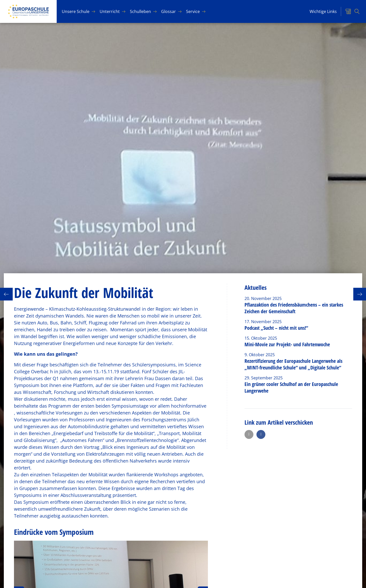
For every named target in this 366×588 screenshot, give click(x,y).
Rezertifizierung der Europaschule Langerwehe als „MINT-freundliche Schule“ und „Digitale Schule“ (293, 364)
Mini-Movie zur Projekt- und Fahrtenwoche (287, 344)
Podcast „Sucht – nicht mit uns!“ (276, 328)
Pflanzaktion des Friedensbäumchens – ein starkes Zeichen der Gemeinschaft (294, 308)
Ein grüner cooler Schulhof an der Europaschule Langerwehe (291, 387)
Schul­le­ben (140, 11)
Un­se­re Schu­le (76, 11)
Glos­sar (169, 11)
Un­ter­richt (110, 11)
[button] (249, 434)
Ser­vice (193, 11)
